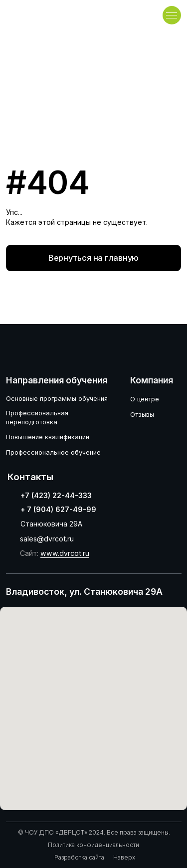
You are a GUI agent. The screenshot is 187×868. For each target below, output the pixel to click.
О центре (145, 399)
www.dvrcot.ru (65, 553)
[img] (41, 15)
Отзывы (142, 415)
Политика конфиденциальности (93, 845)
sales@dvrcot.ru (47, 539)
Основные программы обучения (57, 399)
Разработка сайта (79, 858)
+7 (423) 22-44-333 (56, 495)
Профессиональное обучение (53, 452)
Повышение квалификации (48, 437)
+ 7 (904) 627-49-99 (58, 509)
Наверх (124, 858)
